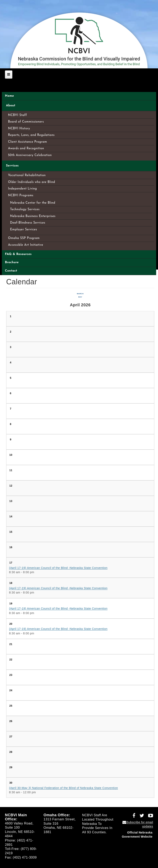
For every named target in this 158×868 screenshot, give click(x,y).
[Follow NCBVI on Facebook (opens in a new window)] (132, 816)
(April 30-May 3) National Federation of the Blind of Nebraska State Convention (63, 788)
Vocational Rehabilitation (27, 175)
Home (9, 96)
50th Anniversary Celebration (30, 155)
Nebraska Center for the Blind (33, 203)
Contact (11, 271)
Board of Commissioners (26, 122)
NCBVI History (19, 129)
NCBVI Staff (17, 115)
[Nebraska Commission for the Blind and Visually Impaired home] (79, 39)
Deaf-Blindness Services (28, 223)
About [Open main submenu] (11, 106)
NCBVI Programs (21, 196)
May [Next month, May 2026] (80, 297)
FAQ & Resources (18, 254)
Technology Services (25, 210)
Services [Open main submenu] (12, 166)
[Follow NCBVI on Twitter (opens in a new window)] (140, 816)
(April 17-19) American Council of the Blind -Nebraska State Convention (58, 568)
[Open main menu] (9, 75)
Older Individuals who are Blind (32, 182)
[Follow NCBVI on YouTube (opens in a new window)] (149, 816)
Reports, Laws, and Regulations (31, 135)
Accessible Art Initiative (26, 245)
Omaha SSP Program (24, 238)
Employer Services (24, 230)
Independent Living (22, 189)
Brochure (12, 262)
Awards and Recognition (26, 149)
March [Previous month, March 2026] (80, 294)
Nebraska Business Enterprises (33, 216)
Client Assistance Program (27, 142)
